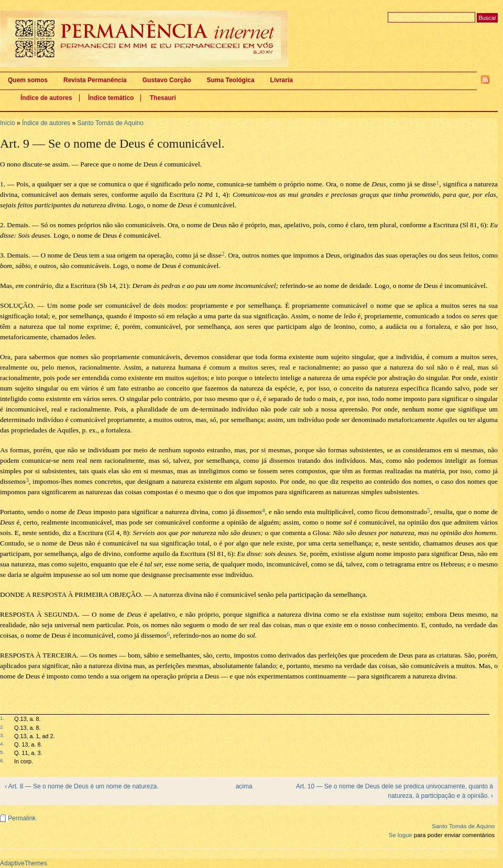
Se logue (401, 835)
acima (244, 786)
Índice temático (111, 98)
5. (2, 752)
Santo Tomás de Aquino (110, 123)
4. (2, 744)
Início (8, 123)
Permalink (22, 818)
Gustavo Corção (167, 80)
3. (2, 735)
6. (2, 760)
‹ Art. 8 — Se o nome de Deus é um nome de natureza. (82, 786)
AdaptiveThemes (24, 863)
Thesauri (163, 98)
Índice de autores (46, 98)
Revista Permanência (95, 80)
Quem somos (28, 80)
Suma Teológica (230, 80)
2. (2, 727)
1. (2, 718)
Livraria (282, 80)
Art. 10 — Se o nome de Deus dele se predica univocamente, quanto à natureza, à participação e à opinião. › (395, 791)
